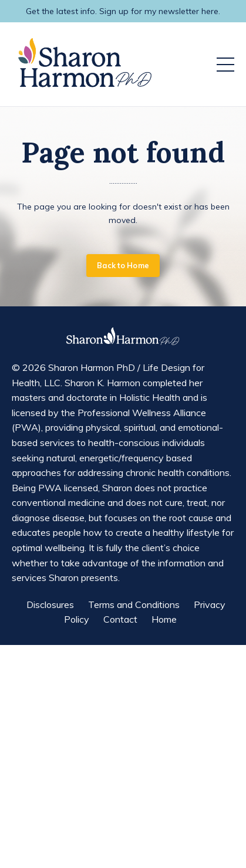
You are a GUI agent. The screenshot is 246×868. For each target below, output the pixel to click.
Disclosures (50, 604)
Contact (120, 619)
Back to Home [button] (123, 265)
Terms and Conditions (134, 604)
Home (164, 619)
